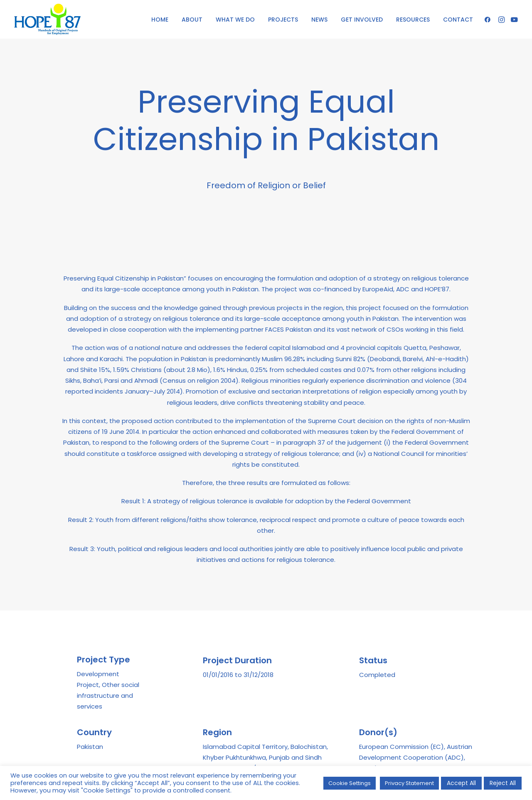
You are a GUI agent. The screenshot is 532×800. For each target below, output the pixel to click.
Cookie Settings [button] (350, 783)
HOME (160, 20)
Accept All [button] (461, 783)
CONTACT (458, 20)
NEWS (319, 20)
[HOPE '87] (47, 19)
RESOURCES (413, 20)
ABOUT (192, 20)
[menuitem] (160, 19)
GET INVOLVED (362, 20)
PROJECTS (283, 20)
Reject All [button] (503, 783)
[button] (489, 19)
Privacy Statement (409, 783)
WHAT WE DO (235, 20)
